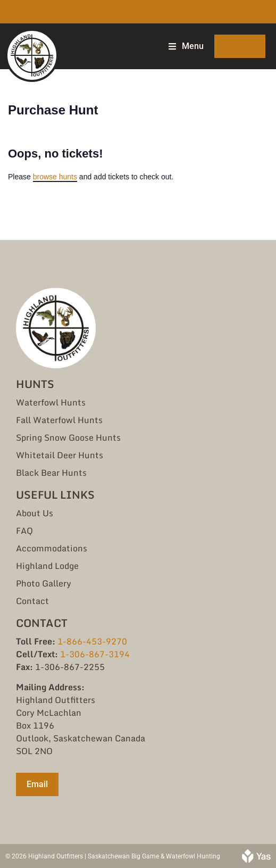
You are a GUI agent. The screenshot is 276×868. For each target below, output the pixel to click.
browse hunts (55, 177)
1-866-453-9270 (92, 641)
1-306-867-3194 (95, 654)
